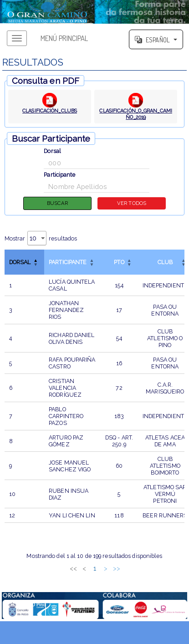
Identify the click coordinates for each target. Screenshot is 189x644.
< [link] (50, 568)
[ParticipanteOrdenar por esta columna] (72, 262)
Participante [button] (68, 262)
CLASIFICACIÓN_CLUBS (50, 111)
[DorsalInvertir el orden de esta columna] (25, 262)
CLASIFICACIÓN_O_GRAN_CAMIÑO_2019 (136, 114)
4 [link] (93, 568)
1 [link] (61, 568)
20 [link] (129, 568)
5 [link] (104, 568)
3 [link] (82, 568)
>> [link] (151, 568)
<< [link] (39, 568)
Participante (59, 175)
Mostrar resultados (41, 238)
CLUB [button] (165, 262)
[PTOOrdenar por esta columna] (119, 262)
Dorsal (52, 151)
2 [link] (72, 568)
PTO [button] (119, 262)
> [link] (140, 568)
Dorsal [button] (20, 262)
